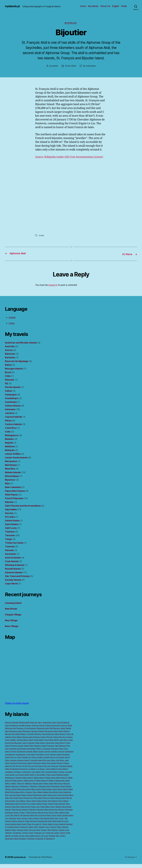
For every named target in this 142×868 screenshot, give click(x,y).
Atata (70, 729)
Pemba (23, 808)
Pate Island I (64, 805)
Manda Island (38, 787)
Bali (51, 732)
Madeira (9, 443)
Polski (124, 6)
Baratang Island (16, 735)
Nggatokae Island (40, 799)
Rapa (47, 813)
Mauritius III (16, 790)
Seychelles (71, 23)
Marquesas (11, 465)
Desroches (50, 747)
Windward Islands (15, 569)
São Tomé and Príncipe (17, 580)
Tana (47, 831)
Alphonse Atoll (11, 732)
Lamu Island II (51, 773)
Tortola (25, 837)
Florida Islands (13, 391)
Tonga (8, 543)
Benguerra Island (51, 735)
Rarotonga (54, 813)
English (116, 6)
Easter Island (23, 750)
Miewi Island (63, 793)
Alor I (40, 726)
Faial (56, 750)
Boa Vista (42, 738)
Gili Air (13, 755)
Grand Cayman (44, 755)
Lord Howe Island (22, 779)
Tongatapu (17, 837)
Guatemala (11, 406)
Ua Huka (15, 840)
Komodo (55, 770)
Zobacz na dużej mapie (17, 707)
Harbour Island (56, 758)
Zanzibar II (32, 842)
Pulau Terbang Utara (20, 834)
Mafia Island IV (62, 782)
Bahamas (10, 358)
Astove (64, 729)
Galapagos (11, 398)
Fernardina (31, 753)
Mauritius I (34, 790)
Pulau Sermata (31, 825)
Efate (31, 750)
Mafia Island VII (42, 784)
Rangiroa (33, 813)
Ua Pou (21, 840)
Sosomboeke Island (13, 828)
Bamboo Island (59, 732)
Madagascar (12, 439)
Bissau (24, 738)
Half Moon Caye (43, 758)
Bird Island (16, 738)
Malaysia (10, 454)
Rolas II (17, 816)
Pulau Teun (35, 811)
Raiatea (58, 811)
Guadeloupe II (21, 758)
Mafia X (52, 784)
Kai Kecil (14, 767)
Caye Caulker (10, 744)
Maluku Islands (13, 476)
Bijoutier (8, 738)
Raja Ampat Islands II (20, 813)
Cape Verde (11, 587)
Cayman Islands (14, 421)
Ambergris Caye (49, 726)
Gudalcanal (69, 755)
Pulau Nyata (18, 802)
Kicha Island (52, 767)
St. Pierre (43, 828)
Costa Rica (11, 432)
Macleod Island (62, 779)
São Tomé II (60, 840)
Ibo (30, 761)
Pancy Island (32, 805)
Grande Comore (58, 755)
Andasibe (14, 729)
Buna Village (12, 630)
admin (55, 66)
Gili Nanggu (21, 755)
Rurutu (51, 816)
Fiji (6, 387)
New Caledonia (13, 491)
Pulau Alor (34, 726)
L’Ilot (43, 776)
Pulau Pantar (42, 805)
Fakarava (62, 750)
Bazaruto (35, 735)
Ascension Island (12, 842)
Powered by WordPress (42, 861)
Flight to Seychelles (38, 779)
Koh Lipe (47, 770)
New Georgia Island (13, 799)
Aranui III (42, 729)
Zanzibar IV (50, 842)
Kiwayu (60, 767)
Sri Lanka (10, 521)
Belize (8, 369)
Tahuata (42, 831)
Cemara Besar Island (25, 744)
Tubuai (62, 837)
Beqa (61, 735)
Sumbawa (24, 831)
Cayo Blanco (21, 805)
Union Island (30, 840)
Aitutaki (15, 726)
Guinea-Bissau (13, 410)
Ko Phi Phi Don (16, 770)
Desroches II (60, 747)
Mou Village (11, 624)
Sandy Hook (51, 819)
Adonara (8, 726)
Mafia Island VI (30, 784)
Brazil (8, 376)
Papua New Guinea (15, 495)
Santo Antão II (34, 822)
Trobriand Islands (65, 770)
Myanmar (10, 484)
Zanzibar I (23, 842)
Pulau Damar (40, 747)
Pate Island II (53, 805)
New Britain (11, 613)
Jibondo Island (37, 764)
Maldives (10, 450)
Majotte (9, 447)
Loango (61, 776)
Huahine (25, 761)
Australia (10, 350)
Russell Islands (13, 573)
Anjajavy (28, 729)
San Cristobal (40, 819)
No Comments (90, 66)
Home (83, 6)
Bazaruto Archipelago (17, 365)
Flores (61, 753)
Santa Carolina (62, 819)
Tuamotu (10, 550)
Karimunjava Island (25, 767)
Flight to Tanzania (43, 753)
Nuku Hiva (9, 802)
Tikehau (54, 834)
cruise (41, 240)
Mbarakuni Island (58, 790)
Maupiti (8, 790)
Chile (8, 380)
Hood (19, 761)
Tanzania (10, 539)
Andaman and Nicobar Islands (21, 347)
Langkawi (9, 776)
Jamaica (10, 417)
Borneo (63, 738)
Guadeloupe (11, 402)
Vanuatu (9, 554)
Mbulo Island (36, 793)
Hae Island (31, 758)
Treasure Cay (39, 837)
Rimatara (69, 813)
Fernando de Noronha (18, 753)
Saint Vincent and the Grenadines (23, 510)
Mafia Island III (40, 782)
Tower (31, 837)
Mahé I (14, 787)
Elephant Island (40, 750)
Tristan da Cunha (14, 547)
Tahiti (36, 831)
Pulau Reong (25, 811)
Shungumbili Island (45, 825)
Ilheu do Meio (38, 761)
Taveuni (53, 831)
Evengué (50, 750)
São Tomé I (60, 822)
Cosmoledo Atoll (51, 744)
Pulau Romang (32, 816)
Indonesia (10, 413)
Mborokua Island (24, 793)
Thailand (10, 536)
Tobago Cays (64, 834)
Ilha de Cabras (53, 741)
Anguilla (21, 729)
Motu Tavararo (26, 796)
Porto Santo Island (34, 808)
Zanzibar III (41, 842)
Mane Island (49, 787)
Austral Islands (13, 562)
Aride (48, 729)
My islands (93, 6)
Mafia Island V (18, 784)
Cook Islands (12, 565)
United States (12, 524)
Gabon (8, 395)
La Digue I (41, 773)
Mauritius (10, 473)
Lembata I (17, 776)
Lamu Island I (63, 773)
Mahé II (8, 787)
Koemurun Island (39, 767)
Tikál (49, 834)
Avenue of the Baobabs (27, 732)
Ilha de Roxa (43, 816)
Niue (7, 487)
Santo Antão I (22, 822)
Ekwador (10, 384)
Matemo (66, 787)
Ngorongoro (52, 799)
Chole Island (39, 744)
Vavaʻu (38, 840)
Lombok (68, 776)
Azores (9, 354)
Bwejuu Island (28, 741)
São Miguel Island (47, 822)
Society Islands (13, 584)
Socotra (9, 517)
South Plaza (27, 828)
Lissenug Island (13, 607)
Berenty (67, 735)
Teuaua (44, 834)
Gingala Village (13, 619)
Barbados (10, 361)
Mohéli (8, 796)
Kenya (8, 424)
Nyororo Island (49, 802)
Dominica (14, 750)
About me (105, 6)
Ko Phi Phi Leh (28, 770)
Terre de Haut (34, 834)
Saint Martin (14, 819)
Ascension (11, 558)
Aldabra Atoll (24, 726)
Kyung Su (24, 773)
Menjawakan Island (50, 793)
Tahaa (31, 831)
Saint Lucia (11, 532)
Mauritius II (25, 790)
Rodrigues (9, 816)
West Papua (11, 499)
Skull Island (57, 825)
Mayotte (21, 787)
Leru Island (36, 776)
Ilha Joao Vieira (49, 764)
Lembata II (27, 776)
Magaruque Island (62, 784)
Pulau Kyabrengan (12, 773)
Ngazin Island (27, 799)
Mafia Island (51, 782)
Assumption (56, 729)
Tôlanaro (8, 837)
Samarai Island (28, 819)
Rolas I (23, 816)
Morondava (15, 796)
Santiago (13, 822)
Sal (21, 819)
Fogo (66, 753)
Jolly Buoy (60, 764)
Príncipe (52, 840)
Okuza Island (61, 802)
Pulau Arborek (59, 808)
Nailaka (45, 796)
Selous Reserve (18, 825)
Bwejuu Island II (40, 741)
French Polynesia (14, 502)
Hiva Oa (13, 761)
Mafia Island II (28, 782)
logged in (53, 289)
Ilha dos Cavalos (66, 741)
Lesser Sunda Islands (16, 461)
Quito (53, 811)
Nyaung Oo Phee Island (33, 802)
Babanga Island (43, 732)
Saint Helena (12, 528)
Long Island (10, 779)
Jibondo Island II (24, 764)
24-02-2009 (70, 66)
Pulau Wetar (45, 811)
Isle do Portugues (57, 761)
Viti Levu (45, 840)
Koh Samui (39, 770)
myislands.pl (13, 6)
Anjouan (35, 729)
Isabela (47, 761)
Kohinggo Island (53, 738)
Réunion (9, 506)
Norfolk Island (68, 799)
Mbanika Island (45, 790)
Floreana (54, 753)
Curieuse (31, 747)
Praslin (45, 808)
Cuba (8, 436)
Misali (70, 793)
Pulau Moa (15, 811)
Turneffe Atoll (32, 738)
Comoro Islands (13, 428)
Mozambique (12, 480)
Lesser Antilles (13, 458)
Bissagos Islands (14, 373)
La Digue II (32, 773)
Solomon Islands (14, 576)
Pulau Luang (51, 779)
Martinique (11, 469)
